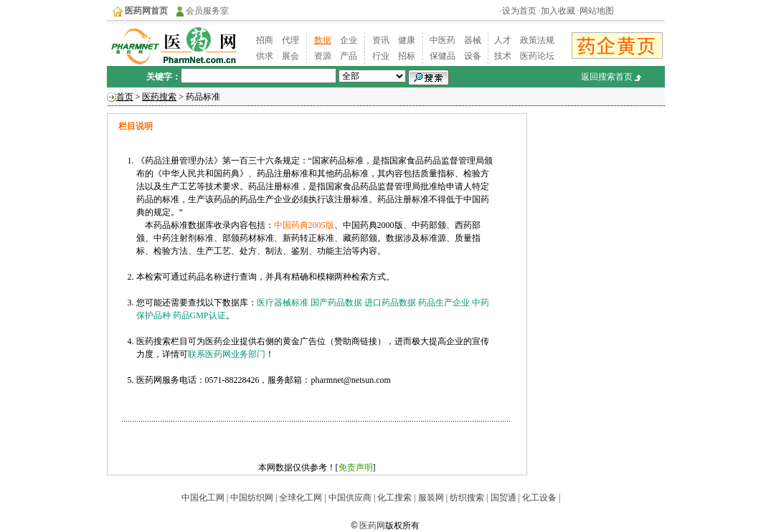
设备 (473, 56)
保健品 (443, 56)
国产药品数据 (336, 303)
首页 (125, 97)
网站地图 (597, 11)
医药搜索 (159, 97)
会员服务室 (207, 11)
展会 (290, 56)
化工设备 (539, 498)
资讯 (381, 40)
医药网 (372, 526)
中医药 (443, 40)
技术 (503, 56)
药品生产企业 (444, 303)
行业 (381, 56)
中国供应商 (349, 498)
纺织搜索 (466, 498)
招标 (407, 56)
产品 (349, 56)
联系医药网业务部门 (227, 354)
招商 (265, 40)
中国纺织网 (252, 498)
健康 (407, 40)
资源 (323, 56)
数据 (323, 40)
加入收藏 (558, 11)
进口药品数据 (390, 303)
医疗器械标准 (283, 303)
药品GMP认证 (199, 315)
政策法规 (537, 40)
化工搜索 (394, 498)
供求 (265, 56)
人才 (503, 40)
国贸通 (503, 498)
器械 (473, 40)
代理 (290, 40)
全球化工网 (301, 498)
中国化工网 (203, 498)
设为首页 (519, 11)
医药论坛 (537, 56)
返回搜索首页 (607, 77)
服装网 (430, 498)
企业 (349, 40)
